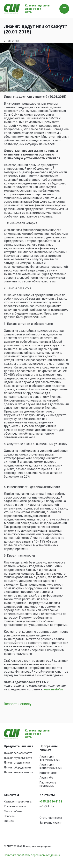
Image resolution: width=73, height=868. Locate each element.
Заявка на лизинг (51, 823)
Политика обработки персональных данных (32, 855)
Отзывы (9, 821)
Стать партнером (51, 818)
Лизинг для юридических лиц (51, 766)
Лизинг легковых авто (18, 753)
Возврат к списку (18, 704)
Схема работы (13, 811)
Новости (9, 816)
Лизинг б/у (46, 778)
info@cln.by (47, 806)
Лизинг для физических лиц (50, 758)
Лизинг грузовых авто (18, 758)
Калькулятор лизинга (18, 802)
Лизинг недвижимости (18, 772)
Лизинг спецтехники (17, 763)
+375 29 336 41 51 (51, 802)
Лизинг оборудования (18, 767)
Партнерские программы (48, 784)
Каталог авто (48, 773)
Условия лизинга (15, 806)
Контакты (47, 795)
